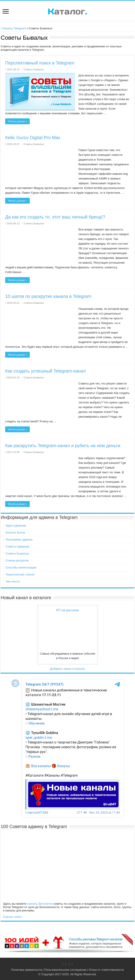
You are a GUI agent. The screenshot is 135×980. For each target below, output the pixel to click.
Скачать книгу (12, 917)
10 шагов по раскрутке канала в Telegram (48, 296)
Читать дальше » (17, 121)
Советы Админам (17, 546)
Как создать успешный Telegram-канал (45, 371)
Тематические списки (20, 574)
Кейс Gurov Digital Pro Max (33, 138)
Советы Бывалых (34, 69)
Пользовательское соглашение (65, 970)
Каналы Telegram (13, 28)
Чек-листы (13, 581)
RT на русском (67, 610)
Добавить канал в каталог (67, 669)
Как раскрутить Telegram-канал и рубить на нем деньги (63, 446)
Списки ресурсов (17, 560)
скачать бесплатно (40, 904)
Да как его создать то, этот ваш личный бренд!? (55, 217)
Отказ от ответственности (106, 970)
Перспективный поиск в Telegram (40, 63)
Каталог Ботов (15, 533)
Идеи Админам (16, 526)
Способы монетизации (21, 567)
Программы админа (19, 539)
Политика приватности (26, 970)
